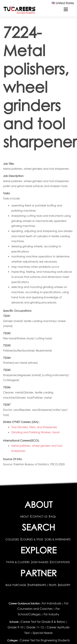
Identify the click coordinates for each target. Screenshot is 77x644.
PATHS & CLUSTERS (18, 562)
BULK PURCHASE (16, 585)
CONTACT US (39, 516)
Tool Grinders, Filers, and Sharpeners (34, 427)
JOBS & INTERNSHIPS (58, 539)
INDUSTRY (64, 585)
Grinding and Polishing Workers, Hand (35, 432)
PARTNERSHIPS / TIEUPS (43, 585)
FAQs (53, 516)
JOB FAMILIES (40, 562)
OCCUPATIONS (60, 562)
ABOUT (24, 516)
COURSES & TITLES (32, 539)
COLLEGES (12, 539)
